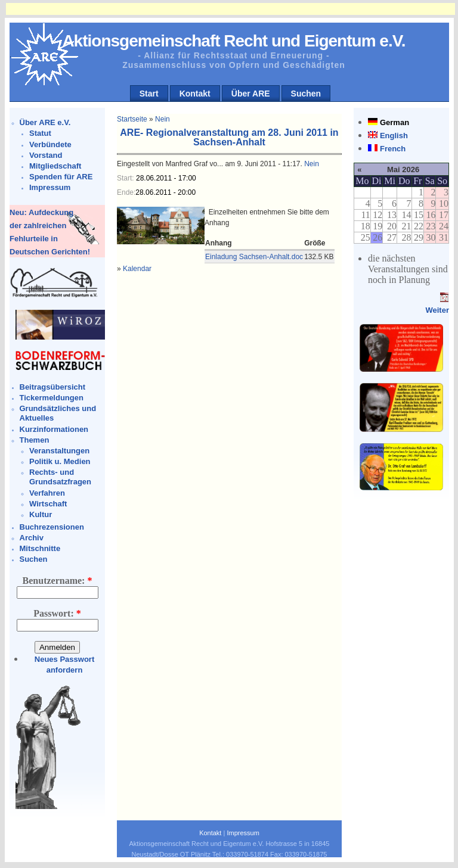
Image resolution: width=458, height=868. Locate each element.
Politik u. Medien (60, 461)
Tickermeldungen (52, 398)
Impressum (50, 187)
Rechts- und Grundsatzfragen (60, 477)
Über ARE (251, 94)
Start (149, 94)
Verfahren (47, 493)
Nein (163, 119)
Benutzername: (58, 581)
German (394, 122)
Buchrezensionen (52, 527)
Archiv (32, 538)
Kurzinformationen (54, 429)
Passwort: (57, 613)
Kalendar (137, 269)
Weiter (437, 310)
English (394, 136)
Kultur (41, 514)
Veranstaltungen (59, 451)
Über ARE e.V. (45, 122)
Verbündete (50, 144)
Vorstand (46, 155)
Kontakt (195, 94)
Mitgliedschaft (55, 166)
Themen (35, 440)
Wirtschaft (48, 504)
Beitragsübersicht (53, 387)
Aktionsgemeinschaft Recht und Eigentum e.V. (233, 41)
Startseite (132, 119)
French (393, 149)
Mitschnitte (40, 548)
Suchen (306, 94)
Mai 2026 (403, 169)
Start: (126, 178)
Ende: (126, 192)
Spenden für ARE (61, 177)
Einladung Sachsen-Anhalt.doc (254, 257)
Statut (40, 133)
